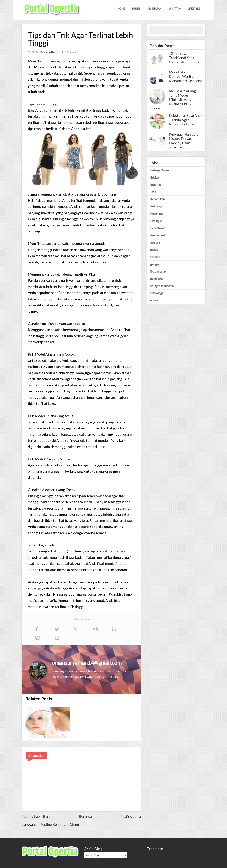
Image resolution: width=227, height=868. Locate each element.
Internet (156, 185)
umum (154, 300)
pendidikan (157, 279)
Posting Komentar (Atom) (60, 825)
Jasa (153, 192)
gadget (155, 264)
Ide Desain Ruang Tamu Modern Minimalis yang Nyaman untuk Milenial (173, 100)
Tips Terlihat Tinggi (43, 104)
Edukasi (155, 178)
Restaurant (158, 235)
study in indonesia (162, 286)
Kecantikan (51, 52)
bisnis (154, 250)
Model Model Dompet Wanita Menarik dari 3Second (186, 77)
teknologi (157, 293)
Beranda (85, 817)
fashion (155, 257)
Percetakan (158, 228)
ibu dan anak (158, 272)
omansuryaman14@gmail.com (87, 663)
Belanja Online (160, 170)
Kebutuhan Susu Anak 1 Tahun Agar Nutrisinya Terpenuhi (186, 120)
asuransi (156, 243)
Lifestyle (194, 10)
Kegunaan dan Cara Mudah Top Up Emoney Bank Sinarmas (184, 141)
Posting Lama (131, 817)
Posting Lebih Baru (36, 817)
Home (119, 10)
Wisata (174, 10)
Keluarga (156, 206)
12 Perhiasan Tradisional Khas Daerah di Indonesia (184, 58)
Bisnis (135, 10)
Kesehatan (153, 10)
